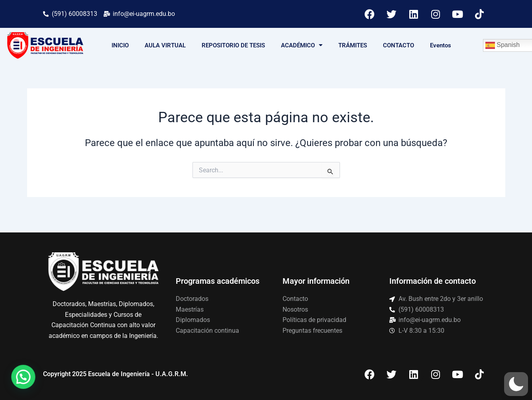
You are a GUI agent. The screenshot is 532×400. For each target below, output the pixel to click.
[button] (516, 384)
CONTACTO (399, 45)
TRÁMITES (353, 45)
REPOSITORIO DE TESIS (233, 45)
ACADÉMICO (302, 45)
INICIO (120, 45)
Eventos (441, 45)
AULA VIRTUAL (165, 45)
